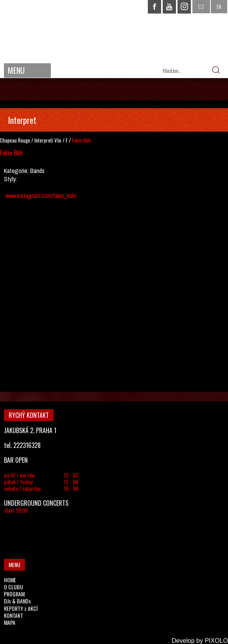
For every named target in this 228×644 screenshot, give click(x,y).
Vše (58, 140)
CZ (201, 6)
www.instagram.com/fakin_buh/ (41, 196)
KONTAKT (13, 615)
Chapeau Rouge (15, 140)
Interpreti (44, 140)
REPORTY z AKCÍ (21, 608)
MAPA (10, 622)
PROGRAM (14, 594)
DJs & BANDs (17, 601)
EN (219, 6)
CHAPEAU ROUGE (114, 31)
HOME (10, 580)
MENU (16, 70)
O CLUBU (13, 587)
